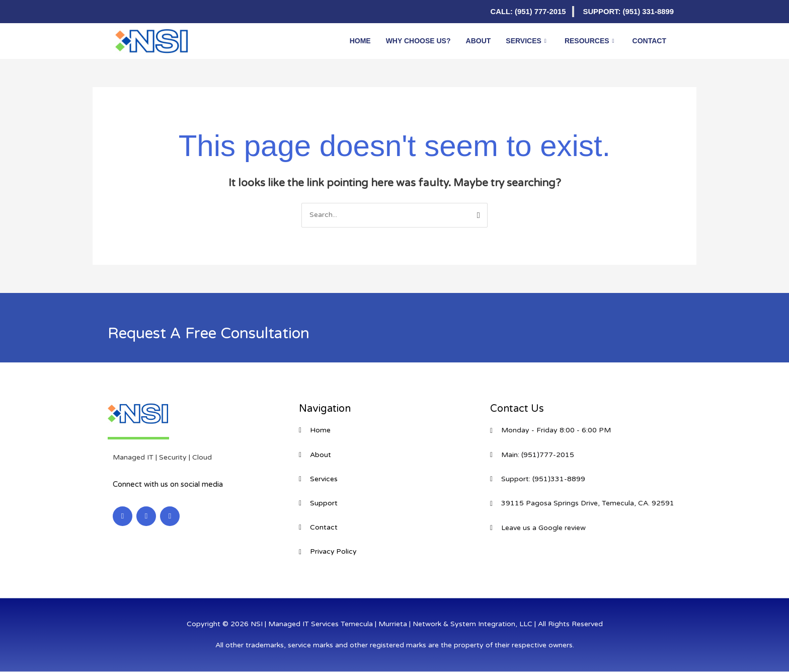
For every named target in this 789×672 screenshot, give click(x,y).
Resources (589, 41)
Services (526, 41)
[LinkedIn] (123, 12)
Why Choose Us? (418, 41)
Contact (649, 41)
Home (360, 41)
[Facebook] (143, 12)
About (479, 41)
